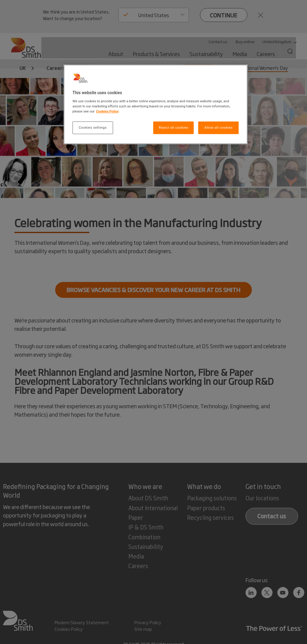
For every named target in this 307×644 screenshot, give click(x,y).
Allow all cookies (218, 127)
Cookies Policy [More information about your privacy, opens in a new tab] (107, 111)
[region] (156, 105)
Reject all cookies (174, 127)
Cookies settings (93, 127)
